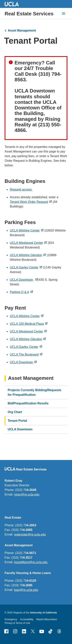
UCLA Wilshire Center (25, 230)
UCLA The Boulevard (24, 354)
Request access (21, 190)
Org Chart (15, 412)
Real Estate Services (29, 14)
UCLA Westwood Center (26, 243)
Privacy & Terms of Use (17, 623)
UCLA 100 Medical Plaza (27, 324)
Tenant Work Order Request (29, 202)
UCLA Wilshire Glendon (26, 255)
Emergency (11, 619)
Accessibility (27, 619)
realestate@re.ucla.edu (30, 534)
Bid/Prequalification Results (28, 403)
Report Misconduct (47, 619)
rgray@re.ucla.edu (27, 494)
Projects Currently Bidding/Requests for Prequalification (34, 392)
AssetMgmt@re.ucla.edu (31, 562)
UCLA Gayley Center (24, 267)
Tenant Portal (17, 421)
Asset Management (22, 30)
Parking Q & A (19, 292)
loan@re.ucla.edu (26, 590)
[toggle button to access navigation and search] (64, 13)
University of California (43, 613)
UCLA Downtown (22, 280)
